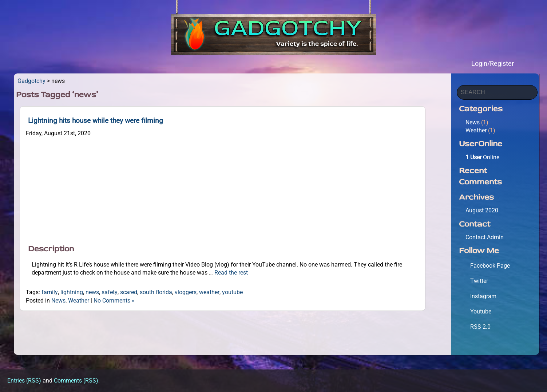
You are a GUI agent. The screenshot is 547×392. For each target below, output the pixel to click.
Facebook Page (490, 266)
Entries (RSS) (24, 381)
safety (110, 292)
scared (129, 292)
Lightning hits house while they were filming (96, 121)
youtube (232, 292)
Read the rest (231, 273)
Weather (79, 301)
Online (482, 157)
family (50, 292)
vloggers (186, 292)
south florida (156, 292)
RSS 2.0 (480, 327)
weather (209, 292)
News (58, 301)
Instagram (483, 296)
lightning (72, 292)
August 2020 (482, 210)
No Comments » (114, 301)
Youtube (481, 311)
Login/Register (493, 63)
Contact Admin (485, 237)
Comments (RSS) (76, 381)
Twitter (479, 281)
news (92, 292)
